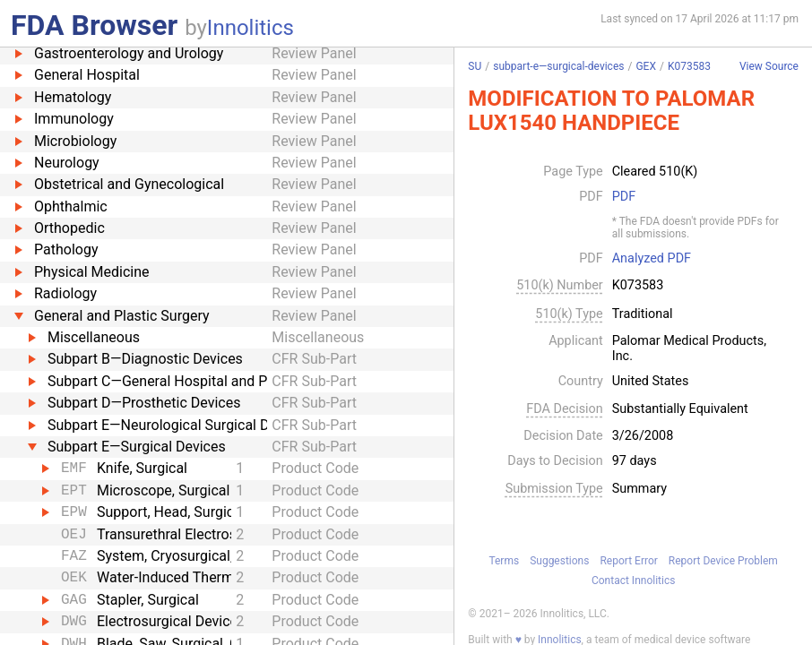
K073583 (689, 66)
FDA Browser (94, 25)
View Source (769, 67)
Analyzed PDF (652, 259)
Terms (504, 561)
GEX (646, 66)
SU (475, 66)
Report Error (628, 561)
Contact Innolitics (633, 580)
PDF (624, 197)
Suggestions (559, 561)
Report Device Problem (723, 561)
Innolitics (251, 28)
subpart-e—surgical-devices (558, 66)
